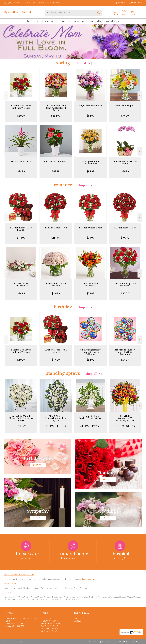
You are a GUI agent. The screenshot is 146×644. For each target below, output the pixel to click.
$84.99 (90, 116)
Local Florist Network (123, 642)
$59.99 (21, 116)
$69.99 (56, 171)
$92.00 (125, 293)
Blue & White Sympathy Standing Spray (56, 418)
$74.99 (125, 116)
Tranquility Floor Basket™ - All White (90, 417)
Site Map (136, 642)
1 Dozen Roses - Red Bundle (21, 229)
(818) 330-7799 (14, 3)
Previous (6, 96)
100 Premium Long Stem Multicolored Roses (56, 108)
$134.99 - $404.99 (56, 426)
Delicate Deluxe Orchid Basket (125, 163)
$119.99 (56, 293)
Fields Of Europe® (125, 106)
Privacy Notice (107, 642)
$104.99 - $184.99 (125, 426)
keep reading (88, 579)
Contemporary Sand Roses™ (56, 285)
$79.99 (90, 293)
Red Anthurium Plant (56, 161)
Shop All (81, 63)
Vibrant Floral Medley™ (90, 285)
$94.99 (90, 171)
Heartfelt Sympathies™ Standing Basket (125, 418)
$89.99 (125, 171)
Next (140, 96)
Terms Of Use (94, 642)
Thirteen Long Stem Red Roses (125, 285)
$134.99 (56, 238)
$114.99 (21, 238)
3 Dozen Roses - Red (125, 228)
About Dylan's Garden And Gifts (19, 575)
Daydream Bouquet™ (90, 106)
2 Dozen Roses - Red (56, 228)
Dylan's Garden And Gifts (18, 12)
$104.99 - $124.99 (90, 426)
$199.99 (125, 238)
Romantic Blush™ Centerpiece (21, 285)
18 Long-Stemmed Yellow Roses (90, 163)
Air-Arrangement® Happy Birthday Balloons (90, 352)
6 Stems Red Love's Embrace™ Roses (21, 107)
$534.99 (56, 116)
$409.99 (21, 426)
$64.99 (90, 360)
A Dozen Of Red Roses (90, 228)
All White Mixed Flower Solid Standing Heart (21, 418)
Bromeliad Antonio (21, 161)
